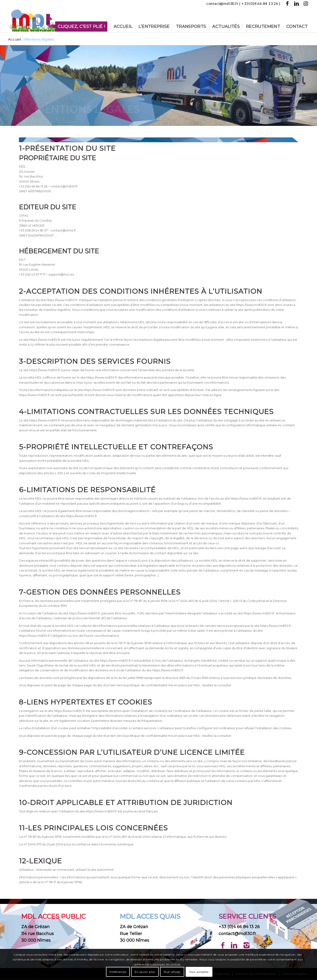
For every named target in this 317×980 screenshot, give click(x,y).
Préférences (118, 972)
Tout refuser (172, 972)
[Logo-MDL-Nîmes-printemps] (33, 20)
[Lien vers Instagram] (306, 3)
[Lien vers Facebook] (288, 3)
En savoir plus (145, 972)
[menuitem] (83, 27)
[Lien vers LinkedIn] (297, 3)
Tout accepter (199, 972)
